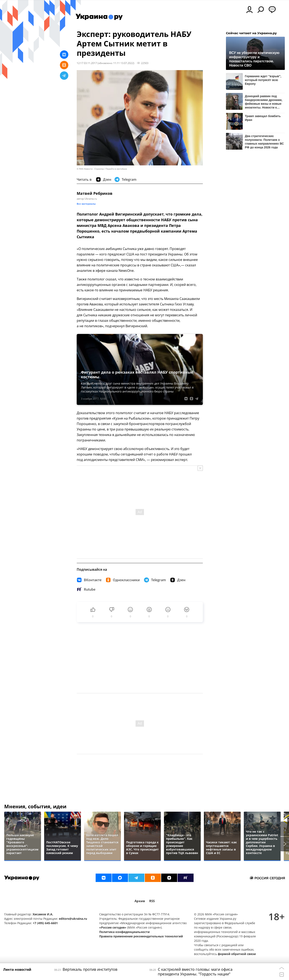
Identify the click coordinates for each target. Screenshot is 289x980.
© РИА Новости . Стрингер (90, 169)
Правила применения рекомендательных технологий (141, 936)
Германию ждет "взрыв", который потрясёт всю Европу (263, 80)
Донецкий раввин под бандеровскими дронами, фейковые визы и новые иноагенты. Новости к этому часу (264, 102)
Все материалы (86, 204)
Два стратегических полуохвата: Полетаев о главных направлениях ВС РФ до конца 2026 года (264, 142)
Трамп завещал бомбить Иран (263, 118)
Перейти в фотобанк (116, 169)
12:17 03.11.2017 (87, 63)
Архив (140, 901)
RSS (152, 901)
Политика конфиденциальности (124, 932)
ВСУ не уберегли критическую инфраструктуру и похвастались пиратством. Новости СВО (254, 59)
